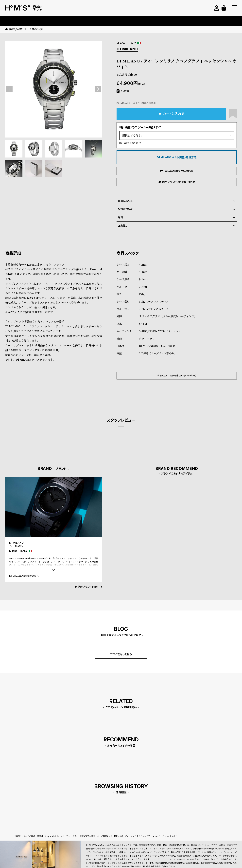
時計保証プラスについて (130, 143)
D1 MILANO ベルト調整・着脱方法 (177, 157)
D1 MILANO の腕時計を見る (24, 576)
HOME (18, 836)
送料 (177, 217)
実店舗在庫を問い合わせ (177, 171)
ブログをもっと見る (121, 654)
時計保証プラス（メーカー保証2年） (141, 127)
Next (98, 89)
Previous (9, 89)
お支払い (177, 226)
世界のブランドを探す (88, 587)
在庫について (177, 201)
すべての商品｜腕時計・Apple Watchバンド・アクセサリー (51, 836)
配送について (177, 209)
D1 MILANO (127, 49)
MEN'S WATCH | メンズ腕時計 (95, 836)
